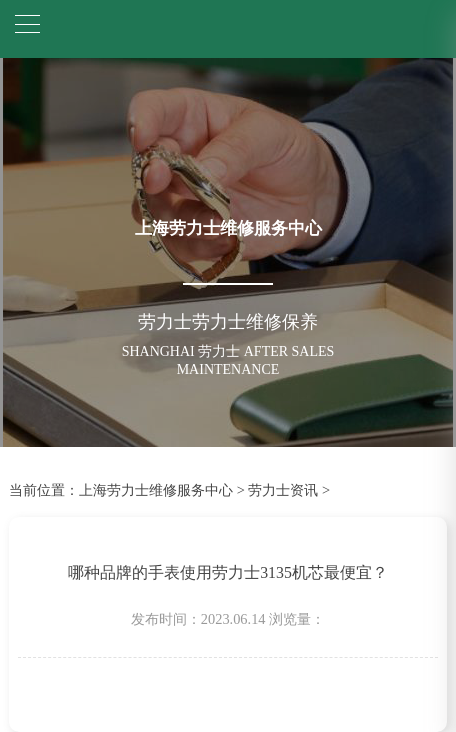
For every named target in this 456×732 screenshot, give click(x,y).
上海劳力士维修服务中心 (156, 490)
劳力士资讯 (283, 490)
